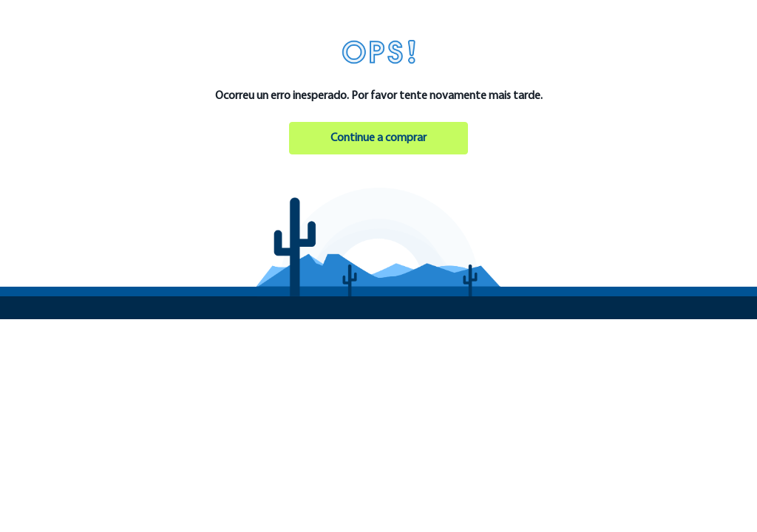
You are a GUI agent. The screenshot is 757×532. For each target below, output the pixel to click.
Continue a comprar (378, 138)
